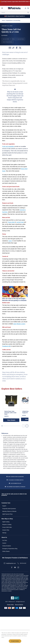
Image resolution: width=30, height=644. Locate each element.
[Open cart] (28, 8)
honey (10, 241)
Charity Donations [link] (7, 546)
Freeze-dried (11, 222)
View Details (11, 420)
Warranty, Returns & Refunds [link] (9, 511)
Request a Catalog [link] (7, 525)
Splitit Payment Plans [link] (7, 514)
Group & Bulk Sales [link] (7, 527)
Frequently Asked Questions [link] (9, 509)
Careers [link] (4, 543)
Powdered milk (6, 346)
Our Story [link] (5, 540)
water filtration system (19, 324)
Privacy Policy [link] (10, 605)
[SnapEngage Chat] (13, 642)
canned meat (20, 222)
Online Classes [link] (6, 551)
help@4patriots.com (11, 563)
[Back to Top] (28, 642)
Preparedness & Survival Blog (13, 20)
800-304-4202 (23, 563)
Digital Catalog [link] (6, 522)
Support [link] (4, 506)
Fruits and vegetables (8, 146)
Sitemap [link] (4, 533)
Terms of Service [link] (19, 605)
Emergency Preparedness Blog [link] (10, 549)
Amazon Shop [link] (6, 530)
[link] (12, 567)
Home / (4, 20)
